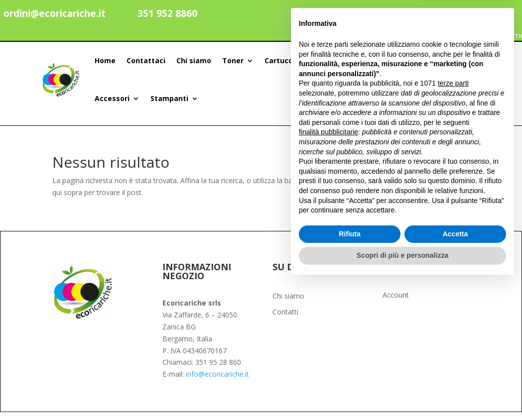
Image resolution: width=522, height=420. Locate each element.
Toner (233, 60)
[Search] (468, 61)
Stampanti (169, 98)
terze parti (453, 221)
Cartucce (281, 60)
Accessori (112, 98)
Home (105, 60)
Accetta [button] (456, 371)
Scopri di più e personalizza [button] (402, 393)
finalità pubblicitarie (328, 269)
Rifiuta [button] (350, 371)
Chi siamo (194, 60)
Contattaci (146, 60)
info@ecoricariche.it (217, 374)
